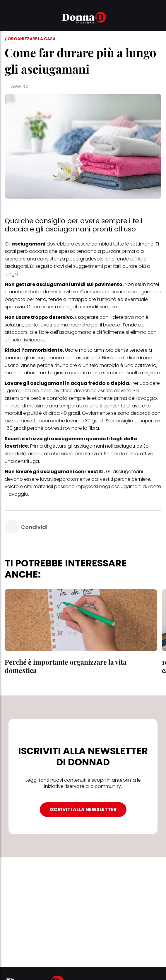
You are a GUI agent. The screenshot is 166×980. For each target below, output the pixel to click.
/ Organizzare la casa (30, 39)
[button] (8, 18)
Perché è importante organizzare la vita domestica (66, 666)
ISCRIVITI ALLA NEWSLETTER (83, 809)
